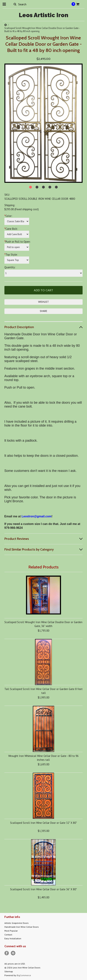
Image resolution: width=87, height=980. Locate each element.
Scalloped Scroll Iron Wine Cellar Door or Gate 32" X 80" (43, 823)
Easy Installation (13, 938)
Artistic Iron (43, 15)
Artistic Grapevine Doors (16, 923)
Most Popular (11, 931)
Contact (8, 935)
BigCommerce (24, 975)
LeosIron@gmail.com (36, 516)
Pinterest (13, 953)
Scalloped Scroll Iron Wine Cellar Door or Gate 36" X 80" (43, 889)
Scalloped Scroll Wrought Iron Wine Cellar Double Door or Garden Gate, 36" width (43, 624)
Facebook (7, 953)
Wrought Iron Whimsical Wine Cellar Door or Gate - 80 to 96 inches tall (43, 758)
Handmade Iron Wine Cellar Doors (22, 927)
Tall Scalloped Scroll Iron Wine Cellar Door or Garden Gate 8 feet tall (43, 691)
